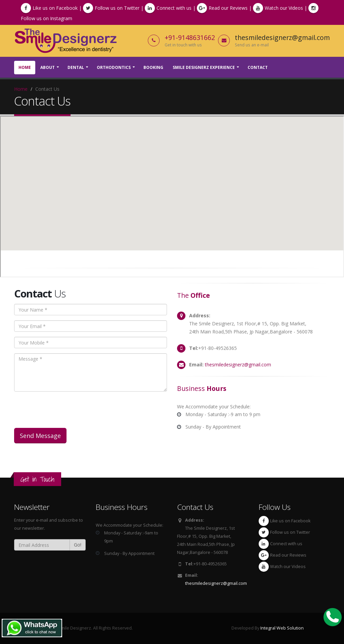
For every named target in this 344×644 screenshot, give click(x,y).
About (48, 67)
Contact (258, 67)
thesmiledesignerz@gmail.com (238, 365)
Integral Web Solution (282, 628)
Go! (78, 545)
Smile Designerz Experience (204, 67)
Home (25, 67)
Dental (76, 67)
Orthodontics (114, 67)
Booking (153, 67)
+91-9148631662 (190, 37)
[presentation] (65, 410)
